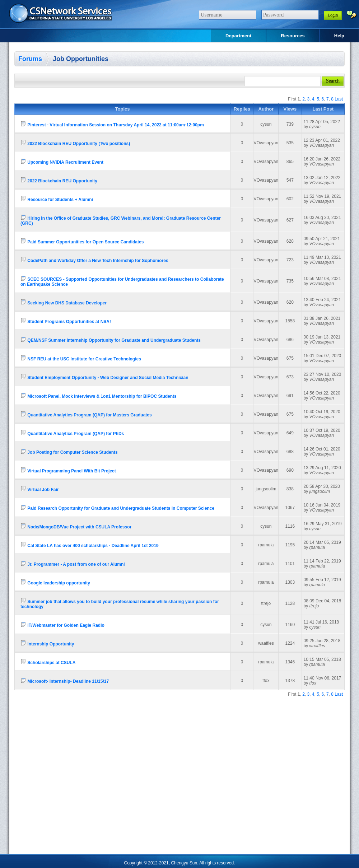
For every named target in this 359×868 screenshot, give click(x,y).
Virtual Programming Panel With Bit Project (68, 470)
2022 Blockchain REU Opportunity (59, 180)
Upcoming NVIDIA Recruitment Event (62, 161)
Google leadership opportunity (55, 582)
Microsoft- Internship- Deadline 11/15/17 (65, 680)
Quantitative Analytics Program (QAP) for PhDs (72, 433)
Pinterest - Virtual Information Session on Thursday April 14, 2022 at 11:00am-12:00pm (112, 124)
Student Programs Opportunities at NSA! (66, 321)
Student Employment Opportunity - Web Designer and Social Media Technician (104, 377)
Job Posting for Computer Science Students (69, 451)
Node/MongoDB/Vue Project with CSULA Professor (76, 526)
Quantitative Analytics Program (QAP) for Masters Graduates (86, 414)
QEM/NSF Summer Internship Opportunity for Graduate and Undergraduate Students (111, 339)
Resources (293, 36)
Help (339, 36)
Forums (30, 59)
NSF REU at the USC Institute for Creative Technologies (81, 358)
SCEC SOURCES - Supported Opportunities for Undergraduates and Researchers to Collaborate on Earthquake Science (122, 281)
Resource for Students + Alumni (57, 199)
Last (339, 99)
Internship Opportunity (47, 643)
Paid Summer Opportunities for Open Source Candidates (82, 241)
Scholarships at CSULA (48, 662)
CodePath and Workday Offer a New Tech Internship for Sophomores (94, 260)
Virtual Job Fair (39, 489)
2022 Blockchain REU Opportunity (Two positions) (75, 143)
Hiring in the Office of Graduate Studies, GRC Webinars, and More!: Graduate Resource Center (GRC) (121, 220)
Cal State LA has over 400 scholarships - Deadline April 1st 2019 (90, 545)
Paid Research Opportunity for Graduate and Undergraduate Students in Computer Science (117, 507)
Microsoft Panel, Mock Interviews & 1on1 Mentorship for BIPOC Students (99, 395)
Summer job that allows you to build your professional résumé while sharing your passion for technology (120, 603)
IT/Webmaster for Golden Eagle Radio (62, 624)
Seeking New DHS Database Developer (64, 302)
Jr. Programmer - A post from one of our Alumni (73, 563)
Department (238, 36)
